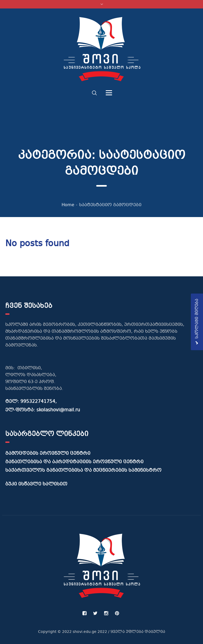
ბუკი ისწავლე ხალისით (36, 484)
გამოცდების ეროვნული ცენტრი (48, 454)
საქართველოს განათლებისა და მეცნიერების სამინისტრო (83, 470)
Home (68, 205)
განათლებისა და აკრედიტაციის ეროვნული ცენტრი (74, 462)
